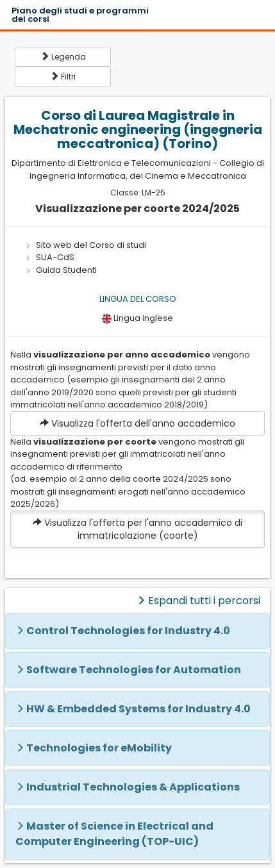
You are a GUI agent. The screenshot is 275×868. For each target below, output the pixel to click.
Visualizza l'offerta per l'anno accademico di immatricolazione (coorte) (137, 529)
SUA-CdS (55, 257)
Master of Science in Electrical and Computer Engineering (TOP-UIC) (114, 834)
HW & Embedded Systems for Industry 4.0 (138, 709)
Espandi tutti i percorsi (198, 601)
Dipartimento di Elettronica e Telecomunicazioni (111, 163)
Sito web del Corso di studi (91, 245)
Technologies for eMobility (99, 748)
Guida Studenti (66, 270)
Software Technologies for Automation (134, 670)
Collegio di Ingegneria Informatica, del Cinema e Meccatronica (147, 169)
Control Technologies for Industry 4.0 (128, 631)
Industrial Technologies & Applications (133, 787)
